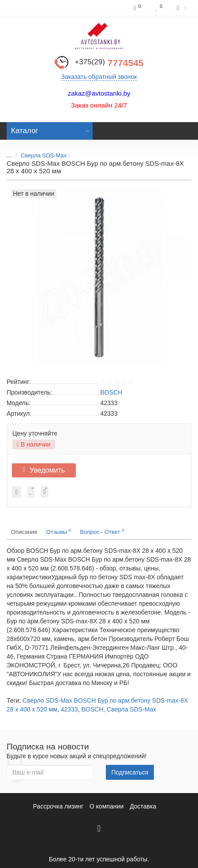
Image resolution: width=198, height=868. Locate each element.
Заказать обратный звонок (99, 77)
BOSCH (93, 709)
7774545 (109, 63)
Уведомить (44, 470)
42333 (69, 709)
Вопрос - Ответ (102, 531)
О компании (106, 806)
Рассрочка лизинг (58, 806)
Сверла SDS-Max (44, 155)
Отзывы (59, 531)
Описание (24, 532)
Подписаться (130, 772)
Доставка (143, 806)
